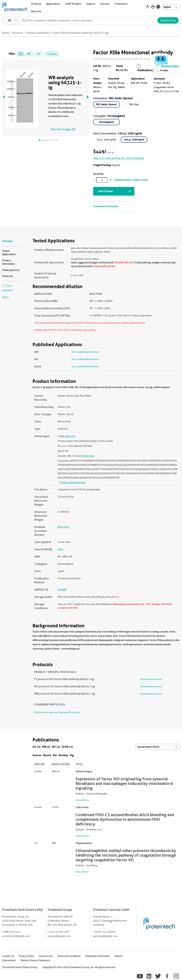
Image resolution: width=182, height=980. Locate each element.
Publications (145, 70)
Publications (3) (11, 270)
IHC (39, 54)
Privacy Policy (26, 956)
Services (105, 4)
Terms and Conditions (69, 956)
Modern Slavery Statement (35, 960)
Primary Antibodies (38, 33)
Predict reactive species (72, 482)
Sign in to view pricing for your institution (119, 158)
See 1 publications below (85, 359)
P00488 (62, 589)
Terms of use (46, 956)
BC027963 (89, 456)
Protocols (7, 276)
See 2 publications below (85, 352)
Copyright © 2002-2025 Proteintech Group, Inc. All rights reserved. (79, 967)
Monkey (63, 755)
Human (37, 755)
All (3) (37, 747)
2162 (60, 549)
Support (91, 4)
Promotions (121, 4)
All (21, 54)
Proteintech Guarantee (106, 206)
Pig (72, 755)
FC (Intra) (52, 54)
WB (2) (46, 747)
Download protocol (151, 679)
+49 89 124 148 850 (104, 932)
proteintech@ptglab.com (16, 936)
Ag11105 (70, 436)
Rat (55, 755)
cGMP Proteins (73, 4)
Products (36, 4)
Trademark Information (97, 956)
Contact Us (8, 956)
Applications (53, 4)
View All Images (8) (63, 129)
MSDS (5, 297)
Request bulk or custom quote (131, 180)
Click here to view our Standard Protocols (57, 712)
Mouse (47, 755)
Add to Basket (106, 191)
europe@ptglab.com (59, 936)
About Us (36, 11)
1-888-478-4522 (11, 932)
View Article (82, 800)
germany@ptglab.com (105, 936)
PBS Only (134, 104)
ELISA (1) (67, 747)
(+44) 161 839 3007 (59, 932)
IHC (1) (56, 747)
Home (6, 33)
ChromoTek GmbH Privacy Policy (20, 967)
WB (29, 54)
